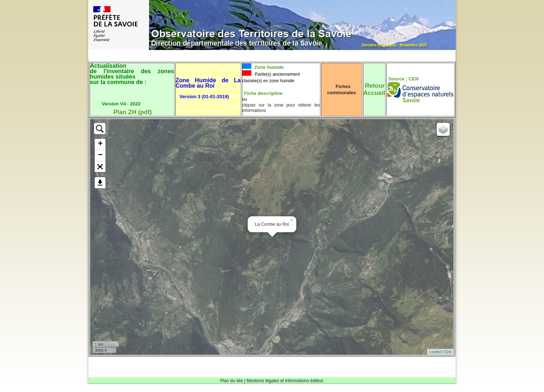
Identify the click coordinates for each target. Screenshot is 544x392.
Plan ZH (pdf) (133, 112)
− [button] (100, 155)
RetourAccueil (374, 89)
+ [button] (100, 144)
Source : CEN (403, 79)
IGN (448, 352)
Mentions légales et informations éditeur (285, 381)
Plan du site (232, 381)
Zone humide (269, 67)
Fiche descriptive (263, 93)
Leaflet (435, 352)
